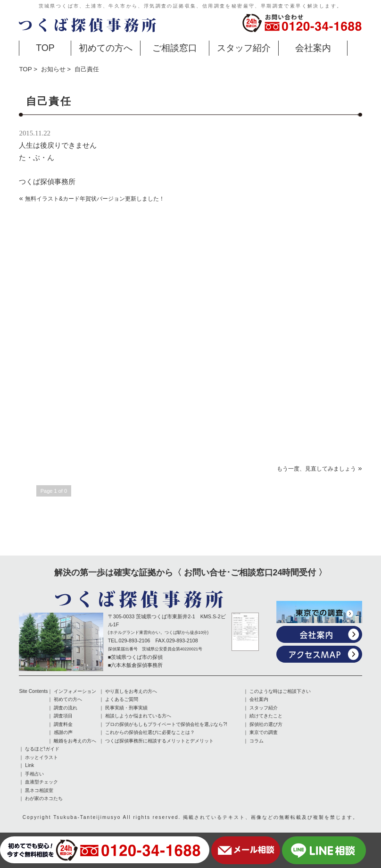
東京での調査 (264, 732)
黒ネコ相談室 (39, 789)
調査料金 (63, 724)
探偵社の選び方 (266, 724)
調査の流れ (66, 707)
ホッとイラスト (41, 756)
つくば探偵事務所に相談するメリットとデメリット (159, 740)
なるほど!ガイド (42, 748)
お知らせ (53, 69)
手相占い (34, 772)
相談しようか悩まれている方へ (138, 716)
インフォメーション (75, 691)
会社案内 (313, 48)
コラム (257, 740)
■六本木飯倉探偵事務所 (136, 665)
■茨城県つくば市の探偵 (136, 657)
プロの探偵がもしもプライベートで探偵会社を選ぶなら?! (166, 724)
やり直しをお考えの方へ (131, 691)
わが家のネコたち (44, 797)
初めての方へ (106, 48)
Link (29, 764)
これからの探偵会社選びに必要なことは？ (150, 732)
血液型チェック (41, 781)
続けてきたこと (266, 716)
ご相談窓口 (175, 48)
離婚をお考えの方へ (75, 740)
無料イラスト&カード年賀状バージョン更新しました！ (95, 199)
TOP (45, 48)
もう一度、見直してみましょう (316, 469)
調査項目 (63, 716)
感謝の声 (63, 732)
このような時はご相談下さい (280, 691)
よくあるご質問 (122, 699)
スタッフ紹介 (244, 48)
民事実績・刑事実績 (126, 707)
